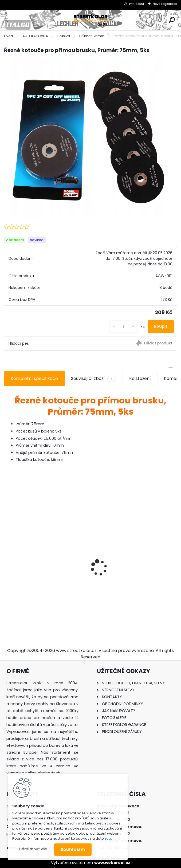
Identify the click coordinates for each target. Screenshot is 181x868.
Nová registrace (165, 4)
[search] (172, 20)
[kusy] (124, 326)
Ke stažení (140, 378)
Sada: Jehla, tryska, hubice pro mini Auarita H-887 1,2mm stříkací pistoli (134, 565)
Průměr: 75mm (92, 36)
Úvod (9, 36)
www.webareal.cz (112, 863)
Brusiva (64, 36)
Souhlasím (73, 849)
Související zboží (93, 379)
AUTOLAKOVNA (35, 36)
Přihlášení (137, 4)
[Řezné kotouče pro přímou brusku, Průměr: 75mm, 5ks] (90, 138)
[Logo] (90, 20)
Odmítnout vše (33, 849)
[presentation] (7, 558)
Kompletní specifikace (34, 378)
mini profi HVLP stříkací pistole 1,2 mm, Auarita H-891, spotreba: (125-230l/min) (44, 568)
